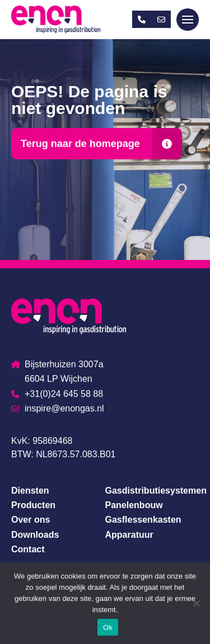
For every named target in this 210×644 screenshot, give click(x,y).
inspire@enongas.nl (58, 408)
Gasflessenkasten (143, 520)
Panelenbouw (134, 505)
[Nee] (196, 603)
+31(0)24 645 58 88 (57, 394)
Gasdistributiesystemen (156, 491)
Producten (33, 505)
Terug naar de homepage (80, 144)
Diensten (30, 491)
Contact (28, 549)
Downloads (35, 535)
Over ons (31, 520)
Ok (108, 628)
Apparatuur (129, 535)
